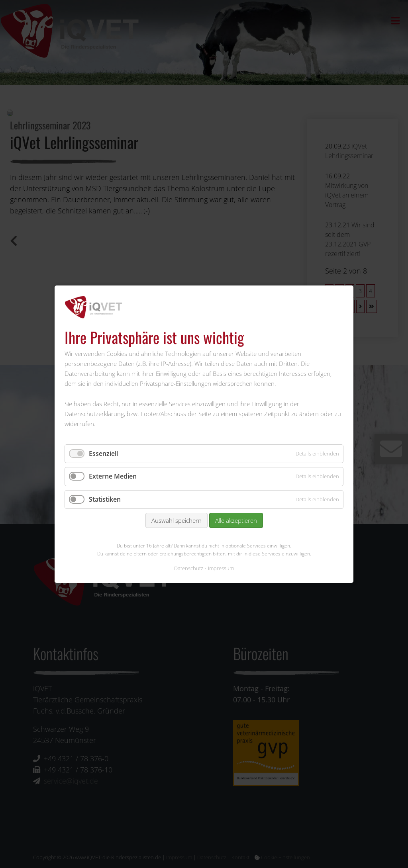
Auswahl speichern (177, 520)
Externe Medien (113, 476)
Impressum (221, 568)
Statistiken (105, 499)
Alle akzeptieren (236, 520)
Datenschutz (189, 568)
